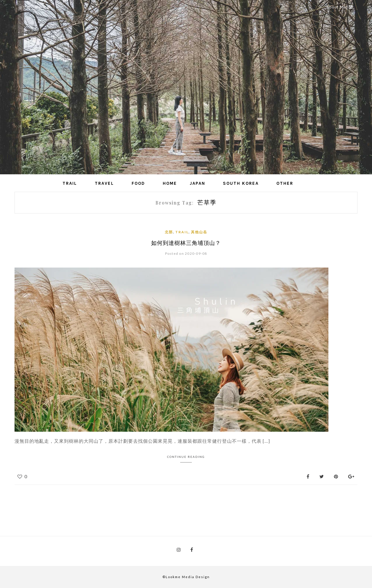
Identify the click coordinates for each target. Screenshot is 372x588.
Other (285, 183)
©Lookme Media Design (186, 577)
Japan (197, 183)
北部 (169, 232)
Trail (70, 183)
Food (138, 183)
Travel (104, 183)
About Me (340, 7)
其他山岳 (199, 232)
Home (170, 183)
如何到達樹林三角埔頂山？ (186, 243)
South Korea (241, 183)
